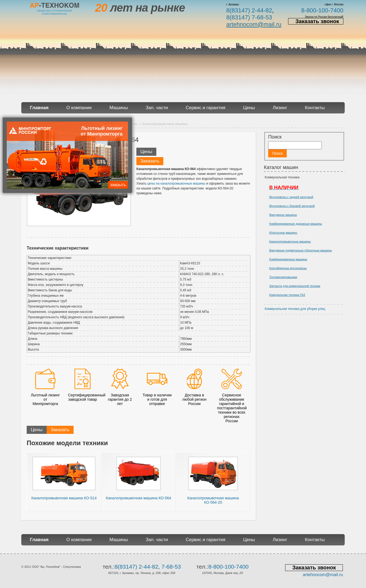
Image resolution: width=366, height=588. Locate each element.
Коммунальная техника (282, 177)
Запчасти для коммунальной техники (295, 286)
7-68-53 (171, 567)
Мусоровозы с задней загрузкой (291, 197)
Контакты (315, 108)
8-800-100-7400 (322, 10)
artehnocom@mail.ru (254, 24)
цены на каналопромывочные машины (176, 184)
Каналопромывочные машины (290, 241)
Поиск (275, 137)
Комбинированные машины (288, 259)
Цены (249, 108)
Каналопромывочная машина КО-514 (64, 498)
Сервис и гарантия (206, 108)
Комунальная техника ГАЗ (287, 295)
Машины (119, 108)
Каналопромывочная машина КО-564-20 (213, 500)
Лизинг (280, 108)
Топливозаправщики (283, 277)
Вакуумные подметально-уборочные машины (301, 250)
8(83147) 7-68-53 (249, 17)
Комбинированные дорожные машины (296, 224)
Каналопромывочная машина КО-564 (139, 498)
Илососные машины (283, 233)
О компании (79, 108)
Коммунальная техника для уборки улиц (295, 309)
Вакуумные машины (283, 215)
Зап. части (157, 108)
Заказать (150, 161)
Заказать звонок (317, 21)
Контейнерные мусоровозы (288, 268)
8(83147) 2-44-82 (249, 10)
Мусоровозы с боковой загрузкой (292, 206)
